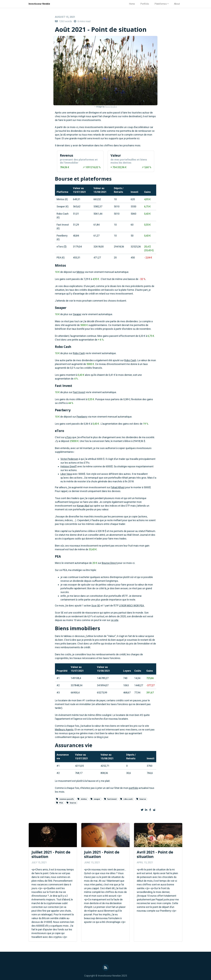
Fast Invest (79, 392)
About (177, 4)
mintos (82, 799)
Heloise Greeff (69, 466)
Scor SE (96, 606)
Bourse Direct (109, 563)
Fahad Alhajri (118, 487)
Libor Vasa (66, 474)
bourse (141, 799)
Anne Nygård (111, 107)
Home (132, 4)
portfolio (134, 788)
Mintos (80, 272)
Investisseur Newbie (39, 4)
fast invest (110, 799)
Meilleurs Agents (64, 730)
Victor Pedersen (69, 459)
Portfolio (145, 4)
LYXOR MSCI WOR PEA (132, 606)
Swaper (77, 314)
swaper (96, 799)
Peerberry (82, 417)
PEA (60, 803)
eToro (68, 437)
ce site (115, 620)
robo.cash (126, 799)
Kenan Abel (83, 506)
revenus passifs (65, 799)
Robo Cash (79, 353)
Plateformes (161, 4)
